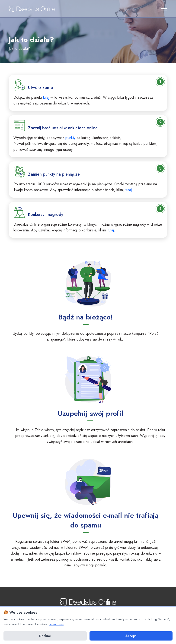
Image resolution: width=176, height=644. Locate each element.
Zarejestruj (142, 8)
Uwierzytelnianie (153, 8)
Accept (131, 636)
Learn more (56, 624)
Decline (45, 636)
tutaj (46, 97)
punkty (70, 138)
